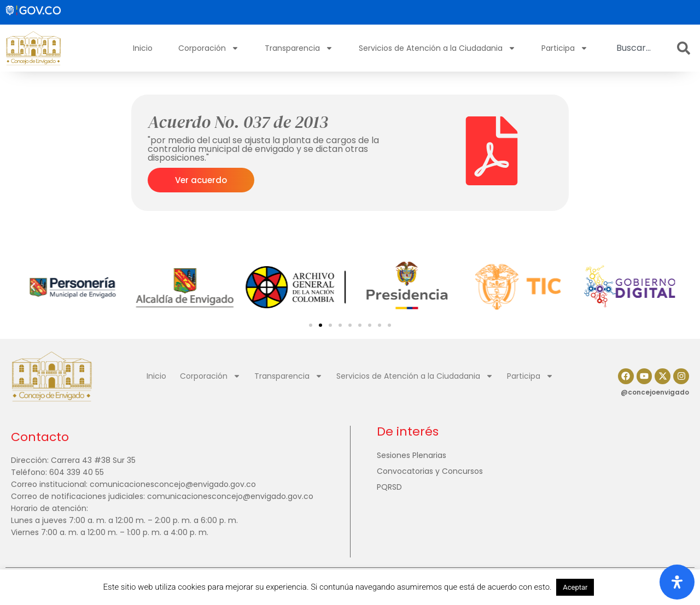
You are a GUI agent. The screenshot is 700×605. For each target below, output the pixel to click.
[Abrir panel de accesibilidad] (677, 582)
